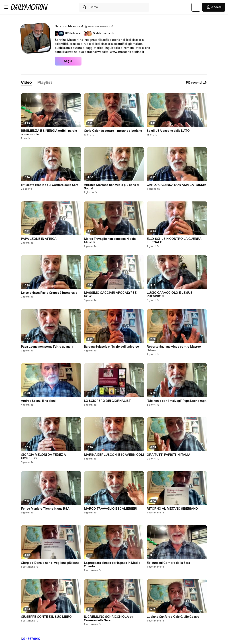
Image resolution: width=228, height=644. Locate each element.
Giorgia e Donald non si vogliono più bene (50, 563)
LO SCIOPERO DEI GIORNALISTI (108, 401)
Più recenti (196, 83)
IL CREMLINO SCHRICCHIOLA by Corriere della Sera (109, 619)
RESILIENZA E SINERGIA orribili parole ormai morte (49, 133)
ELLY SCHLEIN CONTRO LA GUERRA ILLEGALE (174, 241)
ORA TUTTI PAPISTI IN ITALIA (169, 455)
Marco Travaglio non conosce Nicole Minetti (110, 241)
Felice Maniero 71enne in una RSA (45, 509)
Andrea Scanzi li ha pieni (38, 401)
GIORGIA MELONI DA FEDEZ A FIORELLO (43, 457)
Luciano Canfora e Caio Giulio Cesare (173, 617)
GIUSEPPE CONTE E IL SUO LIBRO (46, 617)
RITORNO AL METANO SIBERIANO (172, 509)
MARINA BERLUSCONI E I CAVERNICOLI (114, 455)
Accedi (214, 7)
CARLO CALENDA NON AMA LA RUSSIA (176, 185)
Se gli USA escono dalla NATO (168, 131)
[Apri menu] (6, 7)
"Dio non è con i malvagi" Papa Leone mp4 (177, 401)
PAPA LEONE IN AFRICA (39, 239)
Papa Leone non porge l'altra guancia (47, 347)
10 (39, 639)
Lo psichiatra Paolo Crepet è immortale (49, 293)
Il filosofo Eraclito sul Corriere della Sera (50, 185)
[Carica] (196, 7)
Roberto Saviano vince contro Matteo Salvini (174, 349)
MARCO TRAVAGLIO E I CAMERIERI (111, 509)
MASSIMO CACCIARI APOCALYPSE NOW (110, 295)
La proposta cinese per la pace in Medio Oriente (112, 565)
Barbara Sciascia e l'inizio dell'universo (111, 347)
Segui (68, 61)
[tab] (26, 83)
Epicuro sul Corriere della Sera (168, 563)
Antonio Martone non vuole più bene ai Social (112, 187)
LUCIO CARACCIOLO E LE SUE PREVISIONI (170, 295)
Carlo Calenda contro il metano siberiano (113, 131)
